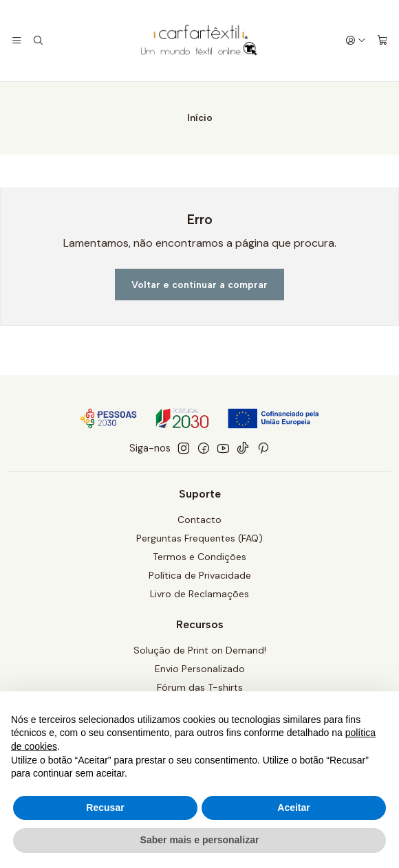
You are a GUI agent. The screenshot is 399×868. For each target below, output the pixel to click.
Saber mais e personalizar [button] (200, 840)
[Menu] (17, 41)
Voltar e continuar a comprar (199, 285)
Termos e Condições (199, 557)
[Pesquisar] (37, 41)
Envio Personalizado (200, 669)
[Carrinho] (382, 41)
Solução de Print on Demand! (200, 650)
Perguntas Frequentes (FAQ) (199, 538)
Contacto (199, 520)
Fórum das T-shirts (200, 687)
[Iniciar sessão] (356, 41)
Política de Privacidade (200, 575)
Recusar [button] (105, 808)
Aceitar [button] (293, 808)
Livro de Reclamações (199, 594)
